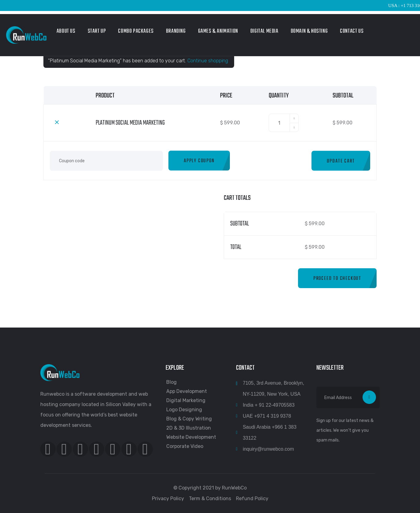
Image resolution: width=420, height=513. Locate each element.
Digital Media (264, 31)
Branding (176, 31)
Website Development (191, 437)
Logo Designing (184, 410)
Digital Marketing (186, 400)
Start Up (97, 31)
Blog (171, 382)
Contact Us (352, 31)
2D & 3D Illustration (189, 428)
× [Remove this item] (57, 122)
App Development (187, 391)
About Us (66, 31)
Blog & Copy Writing (189, 419)
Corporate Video (185, 446)
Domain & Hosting (309, 31)
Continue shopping (208, 61)
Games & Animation (218, 31)
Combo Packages (136, 31)
